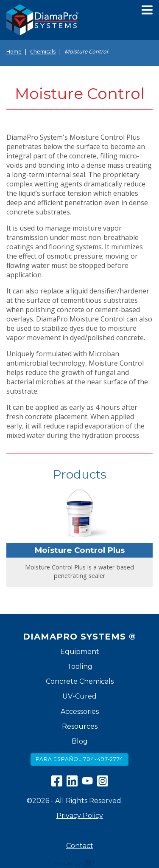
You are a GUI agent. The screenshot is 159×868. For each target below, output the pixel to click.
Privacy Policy (80, 816)
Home (14, 51)
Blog (80, 741)
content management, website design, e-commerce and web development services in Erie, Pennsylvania (80, 863)
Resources (80, 726)
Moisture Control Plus (79, 550)
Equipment (80, 652)
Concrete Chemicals (80, 681)
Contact (80, 846)
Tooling (80, 666)
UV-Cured (79, 696)
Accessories (80, 712)
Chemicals (43, 51)
